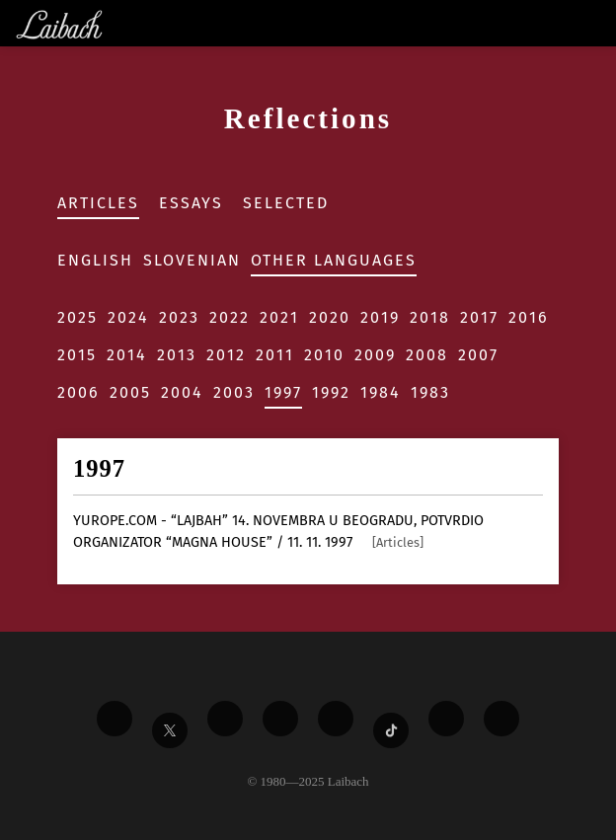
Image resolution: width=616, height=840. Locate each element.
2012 (226, 355)
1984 (381, 392)
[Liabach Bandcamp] (501, 719)
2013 (177, 355)
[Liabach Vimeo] (225, 719)
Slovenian (192, 260)
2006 (78, 392)
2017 (479, 317)
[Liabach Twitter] (170, 730)
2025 (77, 317)
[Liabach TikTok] (391, 730)
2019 (380, 317)
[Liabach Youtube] (280, 719)
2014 (127, 355)
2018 (430, 317)
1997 (283, 392)
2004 (182, 392)
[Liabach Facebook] (115, 719)
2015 (77, 355)
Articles (98, 203)
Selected (286, 203)
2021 (279, 317)
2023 (179, 317)
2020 (330, 317)
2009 (375, 355)
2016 (529, 317)
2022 (230, 317)
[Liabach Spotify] (446, 719)
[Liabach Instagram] (336, 719)
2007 (478, 355)
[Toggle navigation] (599, 23)
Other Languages (334, 260)
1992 (331, 392)
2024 (128, 317)
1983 (430, 392)
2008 (427, 355)
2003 (234, 392)
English (95, 260)
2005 (130, 392)
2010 (324, 355)
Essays (191, 203)
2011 (275, 355)
